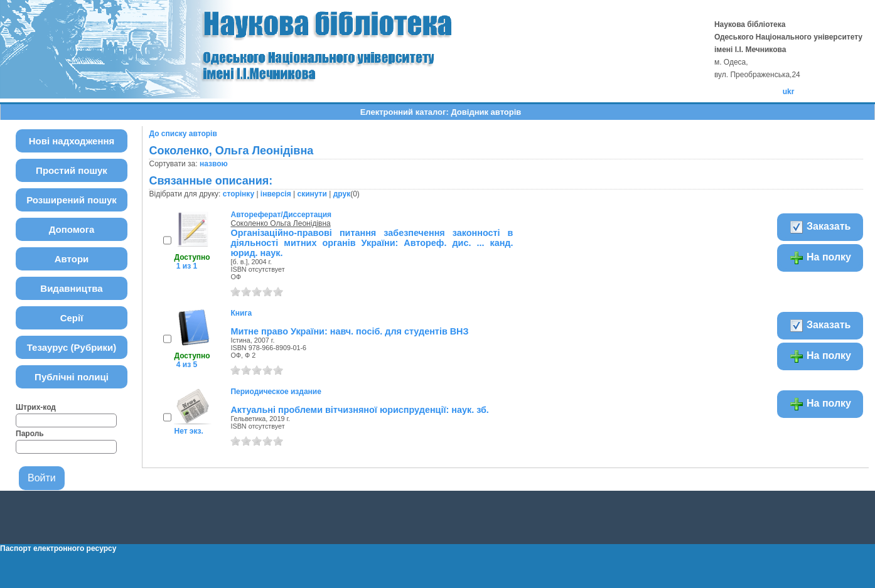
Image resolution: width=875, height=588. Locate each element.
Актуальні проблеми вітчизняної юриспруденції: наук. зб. (359, 410)
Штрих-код (36, 407)
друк (342, 194)
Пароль (30, 434)
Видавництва (71, 288)
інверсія (276, 194)
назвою (214, 164)
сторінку (239, 194)
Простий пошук (72, 170)
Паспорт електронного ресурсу (58, 548)
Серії (72, 318)
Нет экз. (188, 431)
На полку (820, 258)
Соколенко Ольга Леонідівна (280, 223)
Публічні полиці (72, 377)
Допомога (72, 229)
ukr (789, 92)
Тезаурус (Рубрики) (72, 347)
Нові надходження (72, 141)
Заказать (820, 227)
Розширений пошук (72, 200)
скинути (312, 194)
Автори (72, 259)
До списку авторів (183, 134)
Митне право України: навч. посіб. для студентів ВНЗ (349, 331)
